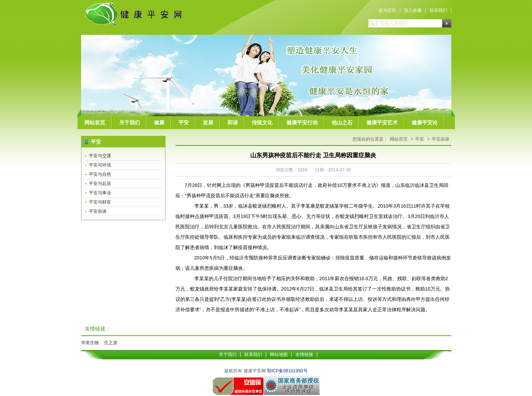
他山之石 (342, 123)
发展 (208, 123)
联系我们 (438, 10)
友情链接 (304, 355)
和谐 (232, 123)
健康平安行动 (302, 123)
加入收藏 (413, 10)
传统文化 (262, 123)
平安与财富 (100, 202)
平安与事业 (100, 193)
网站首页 (95, 123)
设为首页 (387, 10)
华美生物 (90, 343)
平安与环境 (100, 165)
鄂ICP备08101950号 (287, 371)
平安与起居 (100, 184)
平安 (184, 123)
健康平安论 (425, 123)
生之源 (111, 343)
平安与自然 (100, 174)
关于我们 (130, 123)
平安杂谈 (98, 211)
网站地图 (279, 355)
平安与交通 (100, 156)
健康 (159, 123)
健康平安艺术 (382, 123)
